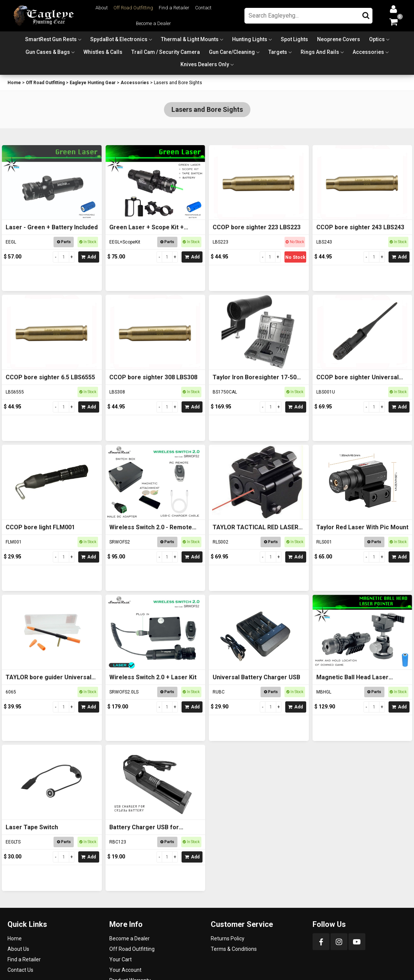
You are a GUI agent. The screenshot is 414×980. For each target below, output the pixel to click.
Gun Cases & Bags (48, 52)
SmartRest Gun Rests (51, 39)
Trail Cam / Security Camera (166, 52)
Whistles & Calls (103, 52)
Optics (377, 39)
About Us (18, 949)
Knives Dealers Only (205, 64)
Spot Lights (294, 39)
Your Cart (121, 959)
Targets (278, 52)
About (102, 8)
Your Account (125, 970)
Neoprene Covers (339, 39)
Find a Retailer (174, 8)
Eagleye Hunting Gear (93, 83)
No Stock (295, 257)
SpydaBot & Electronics (119, 39)
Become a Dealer (153, 23)
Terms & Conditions (234, 949)
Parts (64, 242)
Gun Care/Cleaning (232, 52)
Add (89, 257)
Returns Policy (228, 938)
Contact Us (20, 970)
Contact (203, 8)
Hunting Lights (250, 39)
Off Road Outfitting (133, 8)
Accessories (368, 52)
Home (14, 83)
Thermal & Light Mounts (190, 39)
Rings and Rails (320, 52)
